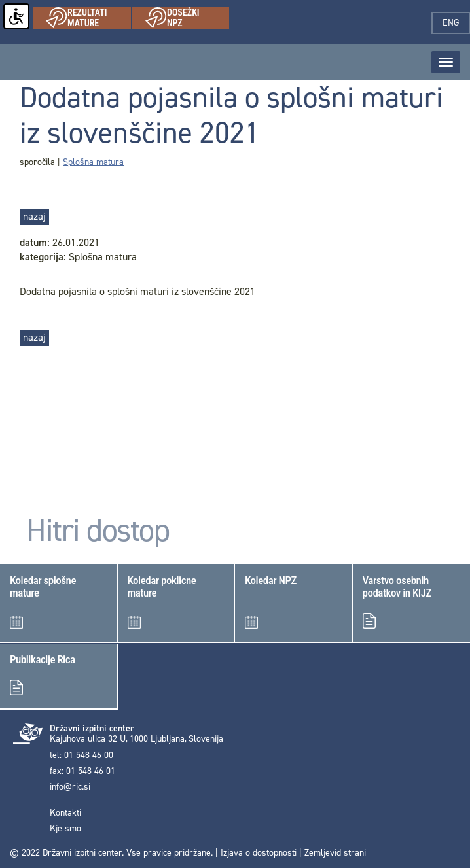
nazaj (34, 216)
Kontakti (65, 813)
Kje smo (65, 829)
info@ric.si (70, 787)
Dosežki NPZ (187, 18)
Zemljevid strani (335, 853)
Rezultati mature (88, 18)
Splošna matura (93, 162)
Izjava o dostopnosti (259, 853)
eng (456, 23)
